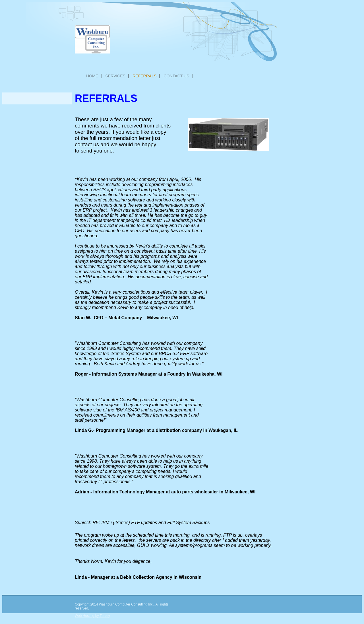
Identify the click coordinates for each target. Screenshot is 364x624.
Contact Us (177, 76)
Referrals (144, 76)
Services (115, 76)
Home (92, 76)
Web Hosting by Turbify (92, 616)
